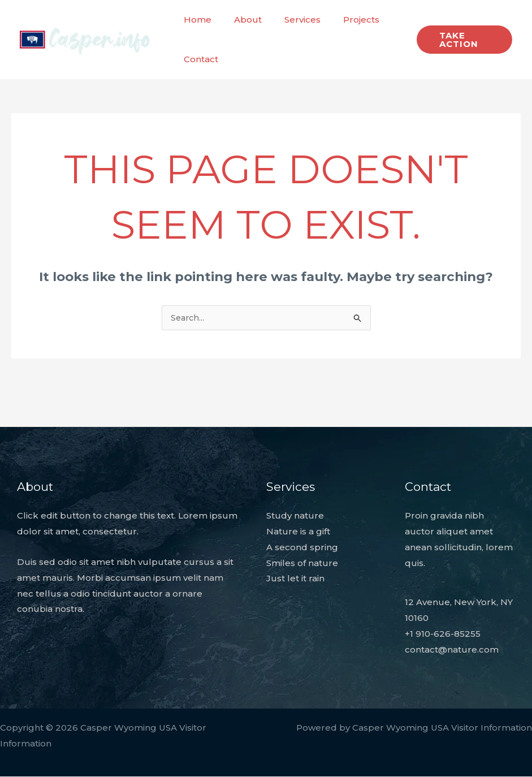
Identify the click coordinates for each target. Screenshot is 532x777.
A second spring (302, 548)
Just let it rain (295, 579)
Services (288, 20)
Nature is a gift (298, 532)
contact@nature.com (452, 650)
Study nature (295, 516)
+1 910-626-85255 (443, 634)
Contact (198, 59)
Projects (341, 20)
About (239, 20)
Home (195, 20)
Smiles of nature (302, 564)
